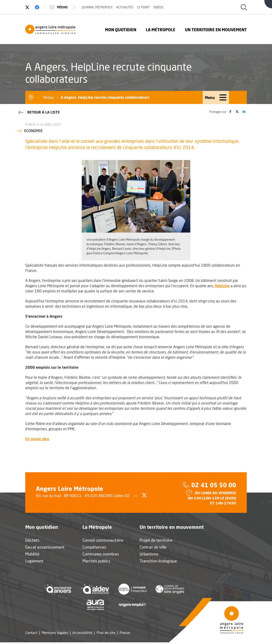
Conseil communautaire (103, 540)
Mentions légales (55, 633)
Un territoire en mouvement (216, 30)
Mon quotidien (121, 30)
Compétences (94, 547)
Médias (63, 7)
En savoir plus (37, 439)
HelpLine (222, 286)
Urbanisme (149, 554)
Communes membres (101, 554)
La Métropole (161, 30)
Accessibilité (82, 633)
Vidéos (158, 7)
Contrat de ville (153, 547)
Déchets (32, 540)
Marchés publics (96, 561)
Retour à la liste (39, 112)
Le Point (143, 7)
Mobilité (32, 554)
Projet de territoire (156, 540)
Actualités (125, 7)
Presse (125, 633)
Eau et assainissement (45, 547)
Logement (34, 561)
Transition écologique (158, 561)
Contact (31, 633)
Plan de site (106, 633)
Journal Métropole (97, 7)
